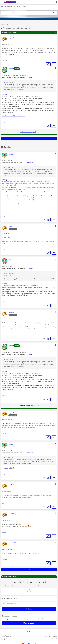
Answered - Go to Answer (29, 32)
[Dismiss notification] (56, 7)
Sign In (56, 3)
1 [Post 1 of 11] (4, 60)
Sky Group (4, 640)
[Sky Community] (10, 2)
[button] (56, 37)
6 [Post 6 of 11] (4, 122)
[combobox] (26, 13)
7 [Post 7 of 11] (4, 433)
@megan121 (7, 82)
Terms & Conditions (52, 635)
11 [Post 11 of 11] (4, 559)
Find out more (29, 77)
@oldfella (7, 237)
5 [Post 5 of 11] (4, 335)
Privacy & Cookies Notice (7, 637)
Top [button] (30, 632)
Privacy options (5, 635)
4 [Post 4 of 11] (4, 302)
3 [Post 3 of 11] (4, 249)
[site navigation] (2, 2)
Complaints (4, 638)
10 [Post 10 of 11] (5, 532)
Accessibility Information (51, 637)
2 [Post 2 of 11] (4, 216)
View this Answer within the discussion (14, 116)
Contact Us (54, 638)
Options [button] (3, 25)
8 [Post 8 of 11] (4, 474)
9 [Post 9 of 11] (4, 503)
